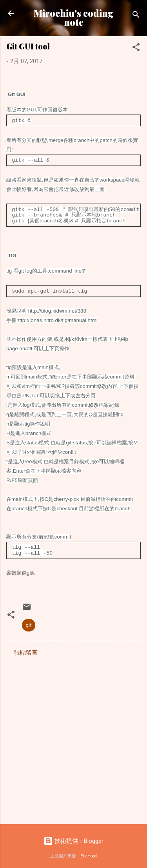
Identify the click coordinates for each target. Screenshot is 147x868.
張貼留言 (26, 650)
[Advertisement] (73, 735)
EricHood (89, 853)
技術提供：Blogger (73, 838)
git (29, 622)
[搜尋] (136, 16)
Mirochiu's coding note (73, 18)
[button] (136, 48)
